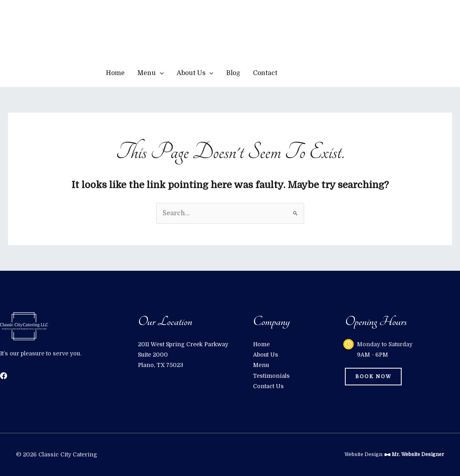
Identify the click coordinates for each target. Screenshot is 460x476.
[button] (326, 73)
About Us (195, 73)
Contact (265, 73)
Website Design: (394, 454)
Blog (233, 73)
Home (115, 73)
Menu (151, 73)
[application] (160, 73)
